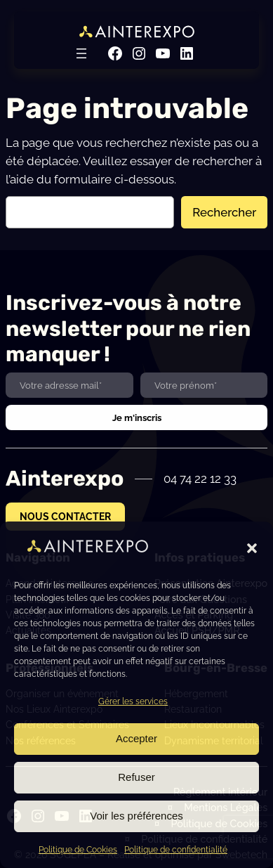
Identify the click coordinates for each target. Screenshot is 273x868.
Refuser (136, 777)
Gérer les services (133, 701)
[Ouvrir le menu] (81, 53)
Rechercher (224, 212)
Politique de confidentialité (176, 850)
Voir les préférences (136, 816)
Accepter (136, 738)
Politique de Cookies (78, 850)
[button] (252, 548)
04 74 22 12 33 (200, 479)
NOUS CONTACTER (65, 516)
